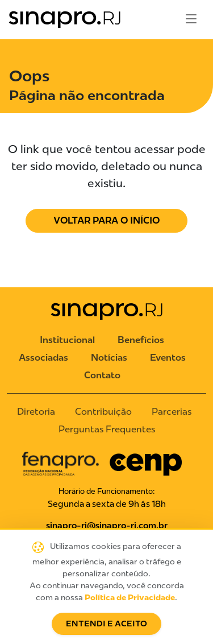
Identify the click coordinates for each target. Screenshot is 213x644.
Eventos (168, 358)
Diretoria (36, 412)
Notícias (109, 358)
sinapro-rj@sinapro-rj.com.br (107, 526)
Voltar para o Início (106, 220)
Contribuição (103, 412)
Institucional (67, 340)
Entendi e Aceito (106, 624)
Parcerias (172, 412)
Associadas (43, 358)
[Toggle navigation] (191, 19)
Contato (102, 375)
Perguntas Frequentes (107, 429)
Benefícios (141, 340)
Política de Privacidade (130, 598)
